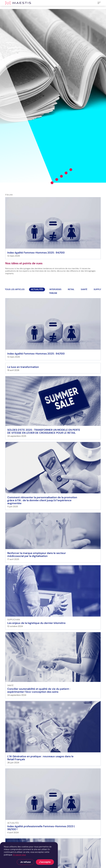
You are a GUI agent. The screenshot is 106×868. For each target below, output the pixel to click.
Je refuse (25, 862)
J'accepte (45, 862)
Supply (97, 289)
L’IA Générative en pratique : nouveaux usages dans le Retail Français (40, 758)
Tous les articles (15, 289)
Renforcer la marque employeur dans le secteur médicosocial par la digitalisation (37, 555)
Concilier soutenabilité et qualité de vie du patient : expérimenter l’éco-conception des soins (39, 690)
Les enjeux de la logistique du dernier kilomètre (36, 623)
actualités (37, 289)
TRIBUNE (53, 293)
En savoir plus (19, 855)
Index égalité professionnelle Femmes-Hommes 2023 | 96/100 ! (41, 828)
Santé (84, 289)
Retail (71, 289)
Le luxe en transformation (23, 367)
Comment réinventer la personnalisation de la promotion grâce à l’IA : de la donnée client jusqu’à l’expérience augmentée (42, 500)
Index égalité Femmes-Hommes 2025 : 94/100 (36, 253)
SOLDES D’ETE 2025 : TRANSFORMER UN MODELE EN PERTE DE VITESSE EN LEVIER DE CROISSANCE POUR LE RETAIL (44, 431)
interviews (55, 289)
